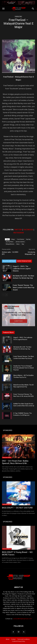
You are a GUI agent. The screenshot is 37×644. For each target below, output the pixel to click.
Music (18, 244)
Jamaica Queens (20, 242)
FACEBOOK (28, 230)
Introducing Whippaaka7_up (30, 253)
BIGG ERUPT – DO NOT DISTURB (17, 508)
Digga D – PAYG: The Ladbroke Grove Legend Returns (22, 269)
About (8, 639)
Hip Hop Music (10, 242)
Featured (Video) (7, 458)
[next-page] (6, 295)
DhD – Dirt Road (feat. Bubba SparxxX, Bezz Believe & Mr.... (15, 462)
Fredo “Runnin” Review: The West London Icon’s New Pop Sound (24, 287)
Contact (13, 639)
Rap (23, 244)
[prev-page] (3, 295)
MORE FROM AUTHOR (24, 261)
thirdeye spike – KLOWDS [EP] (10, 253)
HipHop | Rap (18, 16)
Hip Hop (28, 239)
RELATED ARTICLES (9, 261)
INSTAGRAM (18, 233)
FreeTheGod (21, 239)
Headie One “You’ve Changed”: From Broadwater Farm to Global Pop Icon (24, 368)
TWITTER (18, 230)
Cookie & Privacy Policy (18, 641)
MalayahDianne (10, 244)
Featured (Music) (5, 271)
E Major (13, 239)
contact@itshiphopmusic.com (22, 619)
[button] (3, 9)
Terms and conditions (23, 639)
